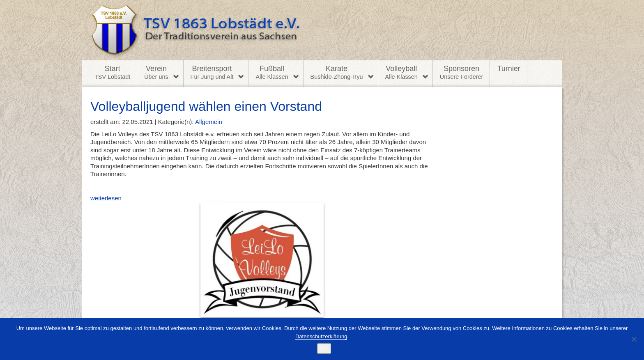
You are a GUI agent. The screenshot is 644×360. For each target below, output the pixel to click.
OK (324, 348)
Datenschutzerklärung (321, 336)
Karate (337, 73)
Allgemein (209, 122)
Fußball (272, 73)
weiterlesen (207, 256)
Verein (156, 73)
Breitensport (212, 73)
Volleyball (401, 73)
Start (112, 73)
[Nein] (634, 339)
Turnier (508, 69)
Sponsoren (462, 73)
